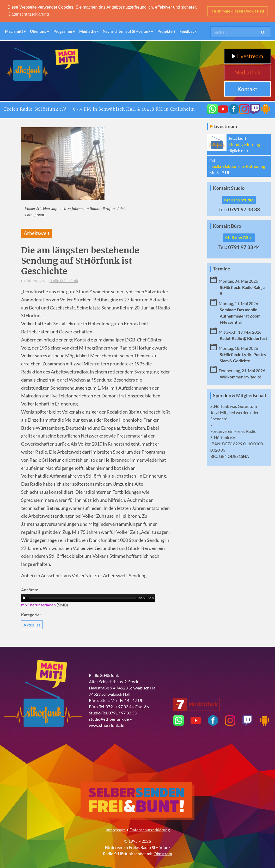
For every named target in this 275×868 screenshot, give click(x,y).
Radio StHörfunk (64, 281)
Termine (222, 269)
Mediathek (89, 31)
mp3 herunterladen (38, 605)
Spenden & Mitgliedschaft (240, 395)
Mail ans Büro (239, 237)
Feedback (188, 31)
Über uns (38, 31)
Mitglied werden (235, 412)
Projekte (165, 31)
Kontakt (247, 89)
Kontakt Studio (229, 188)
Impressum (116, 830)
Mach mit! (14, 31)
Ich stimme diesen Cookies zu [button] (237, 11)
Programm (63, 31)
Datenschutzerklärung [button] (29, 14)
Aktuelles (32, 625)
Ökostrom (163, 854)
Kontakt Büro (227, 226)
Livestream (248, 56)
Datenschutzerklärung (150, 830)
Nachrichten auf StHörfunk (127, 31)
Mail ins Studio (239, 200)
